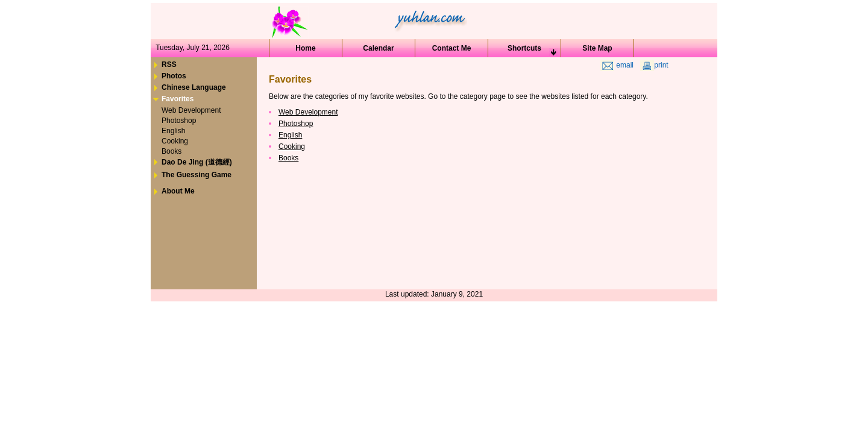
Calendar (378, 48)
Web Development (308, 112)
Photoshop (296, 124)
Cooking (292, 146)
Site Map (597, 48)
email (617, 65)
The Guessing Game (197, 175)
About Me (178, 191)
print (654, 65)
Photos (174, 76)
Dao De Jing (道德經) (197, 162)
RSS (169, 64)
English (290, 135)
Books (288, 158)
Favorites (178, 99)
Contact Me (452, 48)
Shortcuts (524, 48)
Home (305, 48)
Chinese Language (194, 87)
